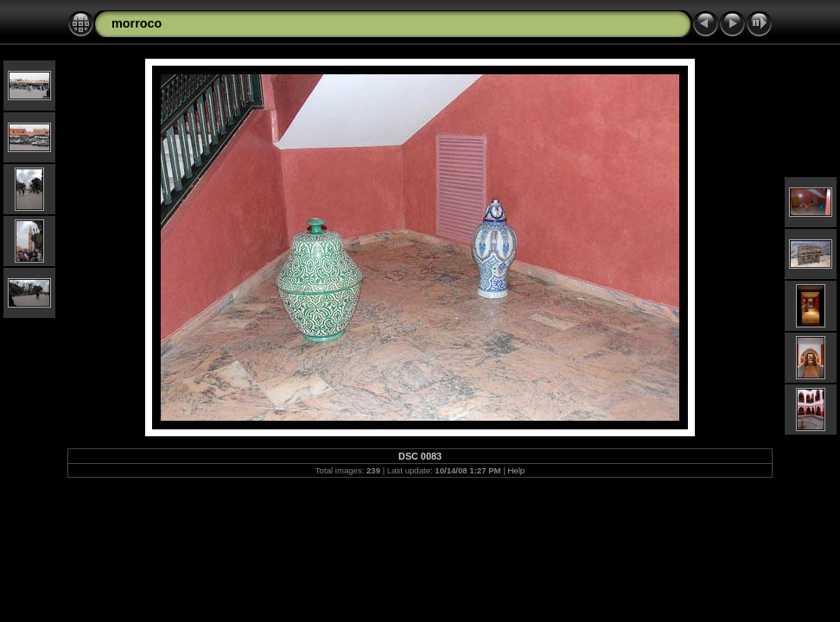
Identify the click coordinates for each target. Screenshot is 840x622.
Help (516, 470)
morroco (137, 23)
